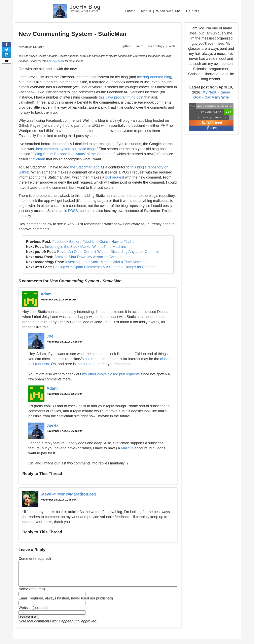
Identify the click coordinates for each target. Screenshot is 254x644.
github (127, 46)
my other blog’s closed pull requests (111, 374)
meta (140, 46)
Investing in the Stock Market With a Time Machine (85, 247)
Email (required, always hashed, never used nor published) (66, 603)
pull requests (95, 359)
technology (156, 46)
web (172, 46)
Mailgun (127, 448)
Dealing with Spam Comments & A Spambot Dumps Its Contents (105, 267)
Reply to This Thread (42, 474)
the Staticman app (85, 167)
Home (131, 11)
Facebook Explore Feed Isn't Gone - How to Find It (93, 242)
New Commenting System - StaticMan (72, 34)
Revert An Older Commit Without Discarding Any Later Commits (108, 252)
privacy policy (57, 61)
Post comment (29, 622)
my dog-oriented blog (154, 77)
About (146, 11)
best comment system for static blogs (66, 149)
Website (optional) (33, 613)
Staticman (37, 159)
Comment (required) (35, 559)
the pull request (89, 364)
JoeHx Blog (85, 7)
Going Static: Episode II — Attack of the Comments (73, 154)
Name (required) (32, 594)
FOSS (73, 211)
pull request (115, 177)
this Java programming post (121, 97)
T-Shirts (192, 11)
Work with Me (168, 11)
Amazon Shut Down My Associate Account (88, 257)
